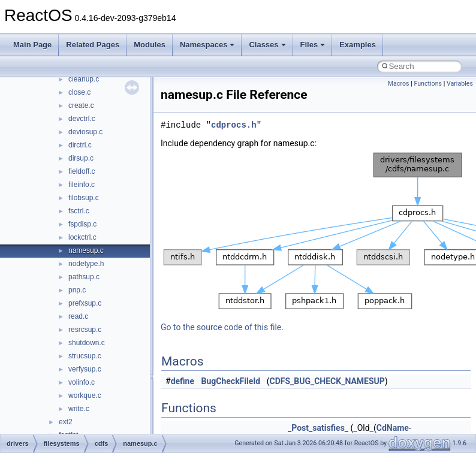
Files (313, 45)
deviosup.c (85, 132)
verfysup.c (85, 369)
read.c (78, 316)
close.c (79, 92)
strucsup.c (85, 356)
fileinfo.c (82, 185)
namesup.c (86, 250)
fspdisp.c (82, 224)
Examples (358, 45)
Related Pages (93, 45)
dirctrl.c (80, 145)
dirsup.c (81, 158)
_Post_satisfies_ (318, 428)
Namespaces (207, 45)
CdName (393, 428)
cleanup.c (84, 79)
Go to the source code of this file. (222, 327)
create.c (81, 105)
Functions (428, 84)
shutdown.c (87, 343)
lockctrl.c (82, 237)
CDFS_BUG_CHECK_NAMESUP (327, 381)
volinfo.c (82, 382)
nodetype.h (86, 264)
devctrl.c (82, 119)
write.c (79, 409)
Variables (460, 84)
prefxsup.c (85, 303)
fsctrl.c (79, 211)
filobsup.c (84, 198)
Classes (267, 45)
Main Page (32, 45)
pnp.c (77, 290)
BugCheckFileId (231, 381)
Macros (399, 84)
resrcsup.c (85, 330)
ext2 (66, 422)
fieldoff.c (82, 171)
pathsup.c (84, 277)
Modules (150, 45)
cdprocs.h (234, 125)
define (183, 381)
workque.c (85, 395)
